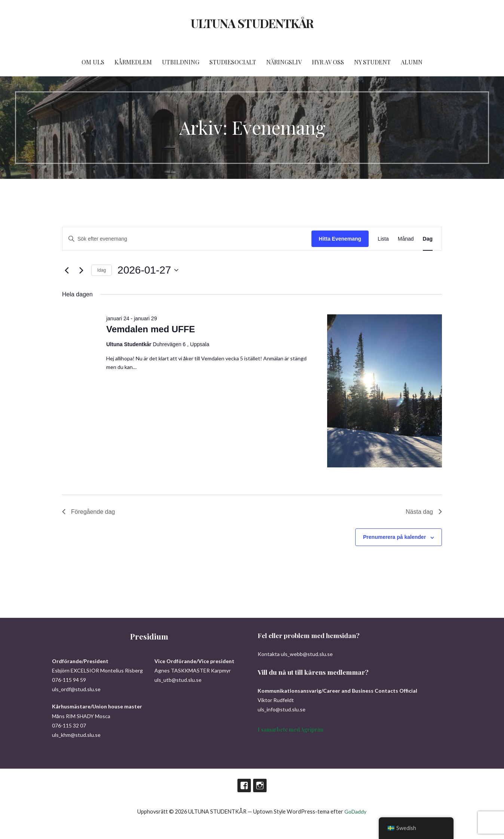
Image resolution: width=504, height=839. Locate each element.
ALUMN (412, 62)
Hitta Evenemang (340, 239)
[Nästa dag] (81, 270)
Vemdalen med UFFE (150, 329)
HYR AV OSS (328, 62)
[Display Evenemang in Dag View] (428, 239)
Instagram (260, 785)
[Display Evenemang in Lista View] (383, 239)
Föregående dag (88, 512)
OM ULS (93, 62)
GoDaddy (355, 811)
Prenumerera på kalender (394, 537)
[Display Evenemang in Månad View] (406, 239)
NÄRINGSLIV (284, 62)
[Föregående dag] (67, 270)
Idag (102, 270)
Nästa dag (424, 512)
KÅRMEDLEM (133, 62)
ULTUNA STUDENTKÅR (252, 23)
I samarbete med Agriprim (291, 730)
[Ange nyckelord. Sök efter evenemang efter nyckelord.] (187, 239)
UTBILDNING (181, 62)
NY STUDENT (372, 62)
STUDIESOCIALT (233, 62)
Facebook (244, 785)
